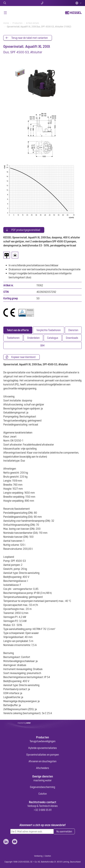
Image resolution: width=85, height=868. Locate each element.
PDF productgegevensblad (26, 230)
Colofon (43, 794)
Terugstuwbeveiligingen (42, 741)
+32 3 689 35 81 (43, 810)
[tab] (18, 330)
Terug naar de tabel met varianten (30, 38)
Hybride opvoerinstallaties (43, 748)
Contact (42, 3)
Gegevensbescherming (42, 787)
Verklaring (38, 856)
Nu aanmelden (64, 831)
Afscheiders (43, 768)
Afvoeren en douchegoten (42, 761)
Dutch (79, 3)
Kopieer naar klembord (23, 357)
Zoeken (16, 3)
